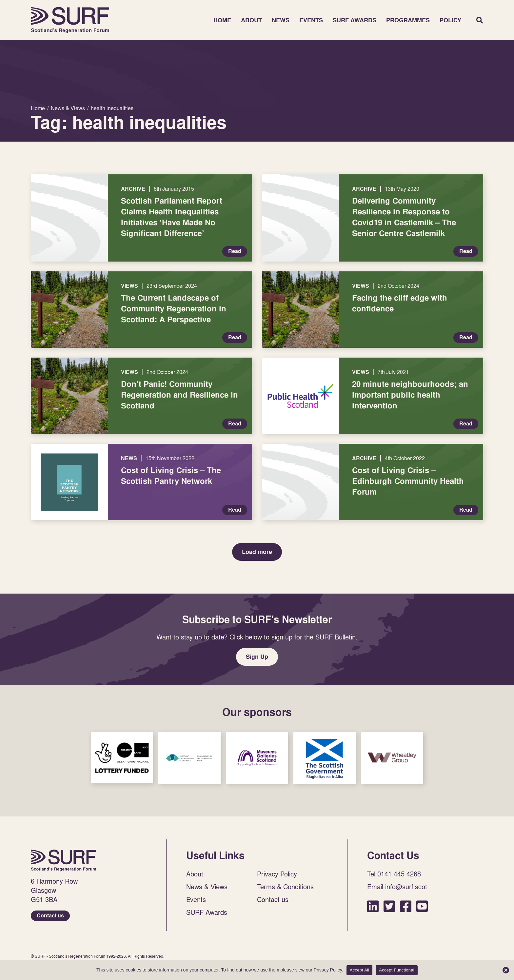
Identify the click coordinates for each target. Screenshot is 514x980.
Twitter (389, 906)
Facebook (406, 906)
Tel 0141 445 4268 (394, 874)
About (251, 20)
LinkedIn (373, 906)
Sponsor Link (122, 758)
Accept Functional (397, 970)
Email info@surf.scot (397, 887)
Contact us (50, 916)
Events (311, 20)
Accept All (360, 970)
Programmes (408, 20)
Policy (450, 20)
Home (70, 20)
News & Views (207, 887)
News (281, 20)
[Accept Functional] (506, 970)
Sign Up (257, 657)
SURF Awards (355, 20)
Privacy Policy (277, 874)
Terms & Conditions (285, 887)
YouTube (422, 906)
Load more (257, 552)
